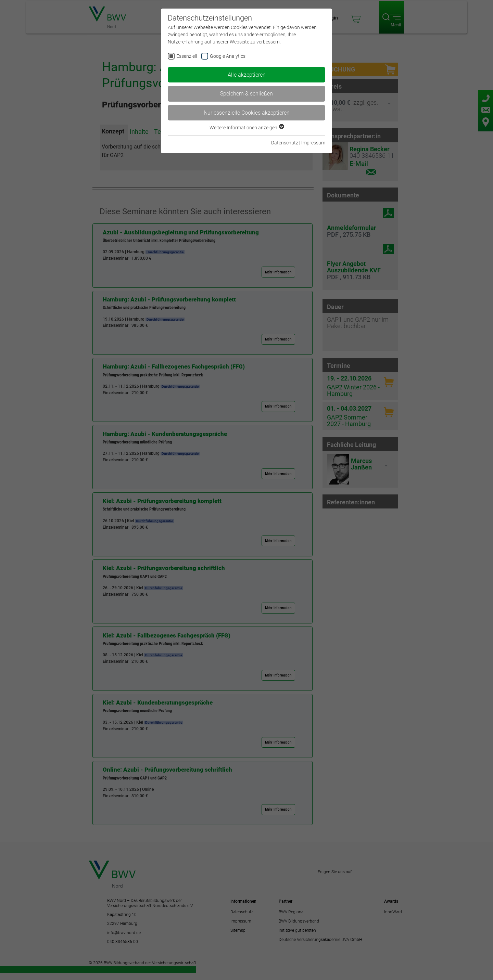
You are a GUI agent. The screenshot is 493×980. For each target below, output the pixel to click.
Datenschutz (285, 143)
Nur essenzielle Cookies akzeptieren (247, 113)
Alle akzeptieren (247, 75)
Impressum (313, 143)
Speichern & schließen (246, 94)
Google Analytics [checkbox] (228, 56)
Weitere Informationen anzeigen (246, 128)
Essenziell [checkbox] (187, 56)
